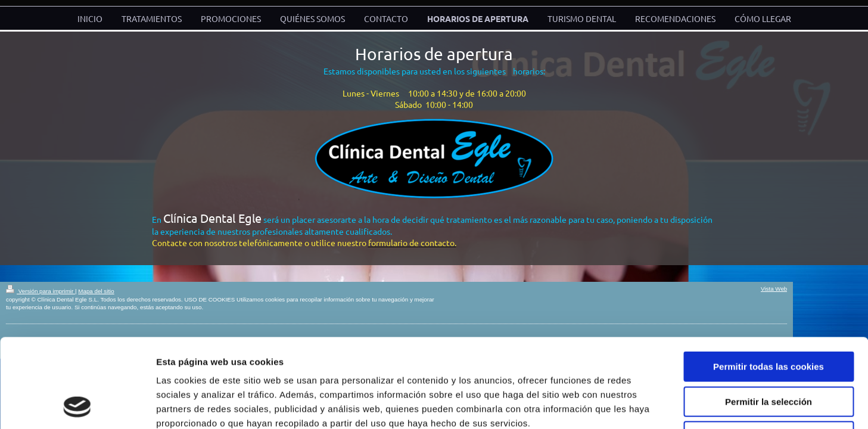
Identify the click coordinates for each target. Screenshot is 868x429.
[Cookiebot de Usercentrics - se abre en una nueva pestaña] (77, 406)
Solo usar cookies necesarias (769, 353)
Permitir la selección (769, 318)
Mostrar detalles (640, 405)
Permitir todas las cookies (769, 283)
